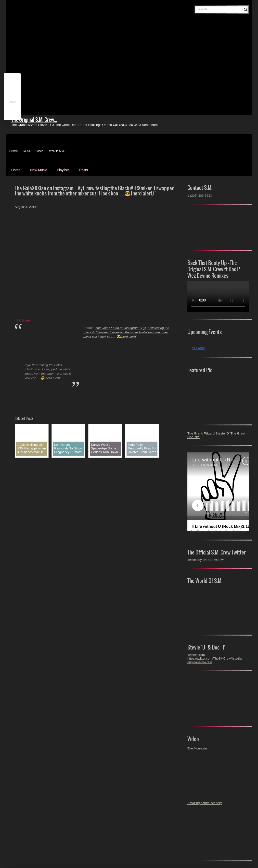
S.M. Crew (23, 320)
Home (16, 170)
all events (199, 348)
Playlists (63, 170)
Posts (84, 170)
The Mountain (197, 748)
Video (40, 151)
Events (13, 151)
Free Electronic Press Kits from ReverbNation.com (218, 532)
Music (27, 151)
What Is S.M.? (58, 151)
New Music (39, 170)
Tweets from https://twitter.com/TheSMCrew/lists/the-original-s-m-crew (215, 658)
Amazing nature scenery (205, 803)
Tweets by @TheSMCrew (206, 560)
